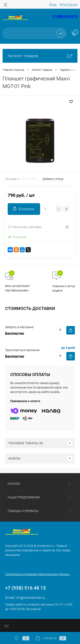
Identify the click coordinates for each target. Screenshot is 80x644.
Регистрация (68, 4)
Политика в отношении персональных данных (37, 574)
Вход (53, 4)
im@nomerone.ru (31, 598)
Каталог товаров (40, 56)
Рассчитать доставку (25, 227)
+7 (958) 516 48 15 (65, 16)
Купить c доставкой (71, 330)
